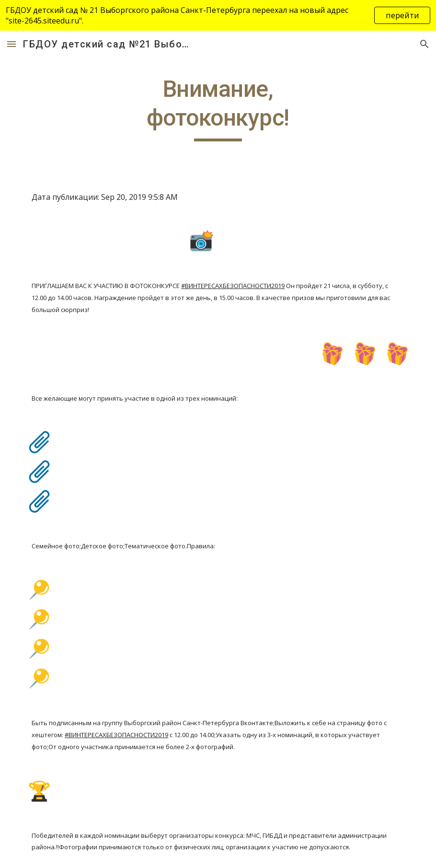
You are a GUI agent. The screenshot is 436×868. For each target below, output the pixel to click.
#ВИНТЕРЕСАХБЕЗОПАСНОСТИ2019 (233, 286)
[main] (218, 108)
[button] (11, 44)
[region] (218, 15)
